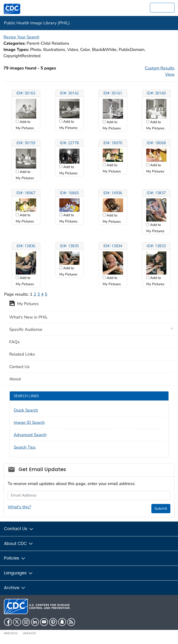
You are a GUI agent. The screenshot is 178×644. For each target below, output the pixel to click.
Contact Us (19, 367)
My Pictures (24, 304)
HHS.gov (11, 633)
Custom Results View (160, 71)
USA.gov (29, 633)
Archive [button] (15, 588)
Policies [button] (15, 558)
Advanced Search (30, 435)
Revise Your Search (21, 37)
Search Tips (25, 447)
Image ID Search (29, 422)
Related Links (22, 354)
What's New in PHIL (29, 317)
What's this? (19, 507)
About (15, 379)
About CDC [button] (19, 543)
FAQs (14, 342)
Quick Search (26, 410)
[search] (162, 8)
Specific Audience (26, 329)
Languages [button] (19, 573)
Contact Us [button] (19, 529)
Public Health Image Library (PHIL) (37, 23)
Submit (161, 508)
